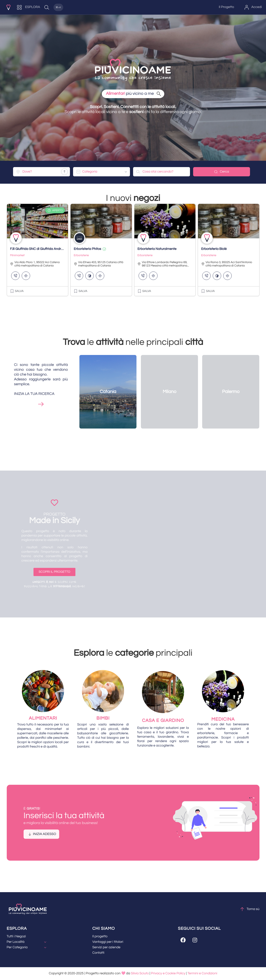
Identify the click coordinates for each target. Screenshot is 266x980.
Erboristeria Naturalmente (157, 249)
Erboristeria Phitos (87, 249)
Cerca (222, 172)
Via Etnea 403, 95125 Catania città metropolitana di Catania (98, 264)
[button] (17, 291)
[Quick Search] (55, 7)
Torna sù (250, 909)
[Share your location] (64, 172)
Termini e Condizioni (202, 973)
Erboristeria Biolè (214, 249)
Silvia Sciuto (140, 973)
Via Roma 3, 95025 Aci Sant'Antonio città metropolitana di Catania (227, 264)
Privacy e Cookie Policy (168, 973)
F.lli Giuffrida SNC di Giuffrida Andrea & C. (41, 249)
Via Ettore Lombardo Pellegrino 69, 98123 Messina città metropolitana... (163, 264)
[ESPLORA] (28, 7)
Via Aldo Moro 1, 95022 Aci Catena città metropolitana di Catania (35, 264)
